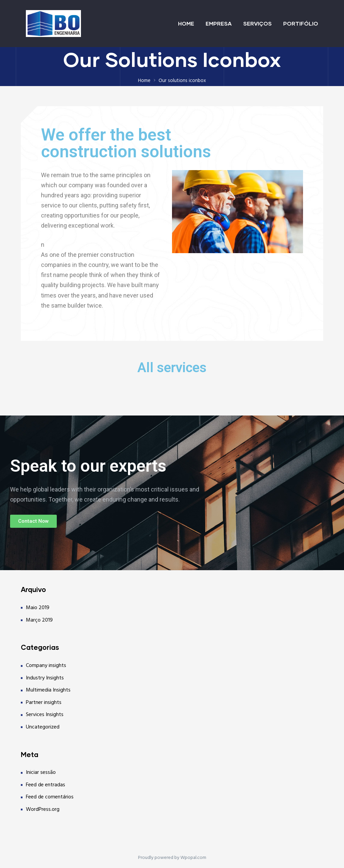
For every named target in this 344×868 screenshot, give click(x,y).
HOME (186, 23)
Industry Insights (45, 678)
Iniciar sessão (41, 773)
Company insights (46, 666)
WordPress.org (43, 810)
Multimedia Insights (48, 690)
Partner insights (44, 703)
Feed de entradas (46, 785)
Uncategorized (43, 727)
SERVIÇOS (257, 23)
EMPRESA (219, 23)
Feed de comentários (50, 797)
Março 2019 (39, 620)
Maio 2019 (38, 608)
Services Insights (45, 715)
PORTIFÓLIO (301, 23)
